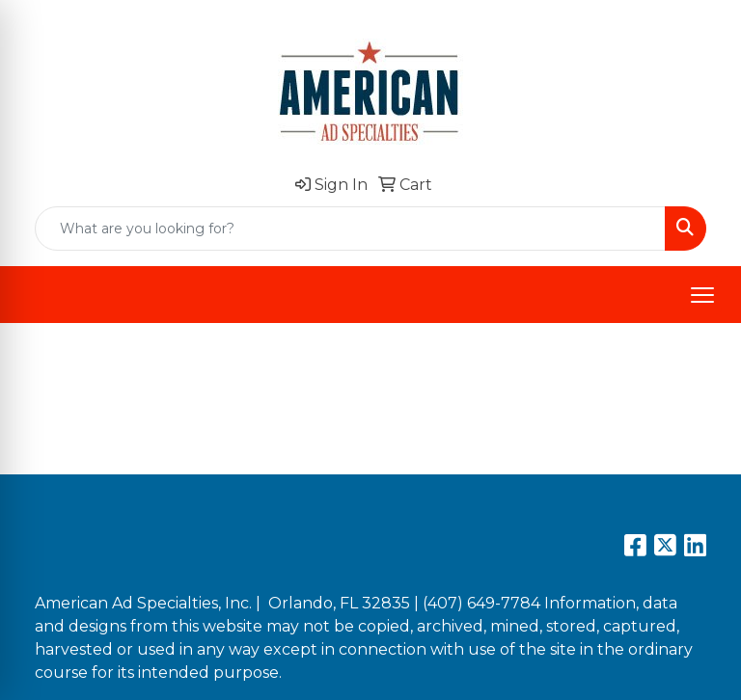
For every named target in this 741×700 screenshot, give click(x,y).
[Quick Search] (350, 229)
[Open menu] (702, 295)
